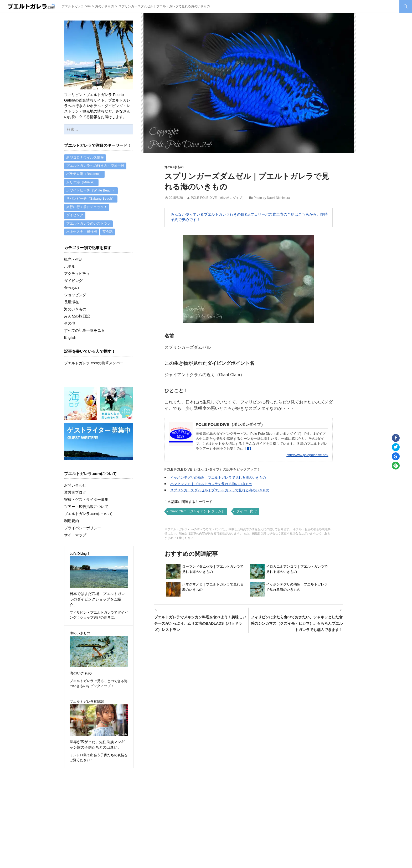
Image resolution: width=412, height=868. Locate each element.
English (70, 341)
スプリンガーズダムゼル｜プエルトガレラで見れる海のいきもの (220, 490)
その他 (70, 327)
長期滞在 (71, 306)
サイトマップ (75, 539)
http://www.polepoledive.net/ (307, 455)
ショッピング (75, 299)
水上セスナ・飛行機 (82, 236)
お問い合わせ (75, 489)
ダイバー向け (247, 511)
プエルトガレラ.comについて (88, 518)
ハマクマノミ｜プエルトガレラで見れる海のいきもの (211, 484)
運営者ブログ (75, 496)
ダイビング (75, 218)
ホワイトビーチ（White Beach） (91, 192)
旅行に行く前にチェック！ (87, 210)
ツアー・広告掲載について (86, 511)
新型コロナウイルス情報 (85, 158)
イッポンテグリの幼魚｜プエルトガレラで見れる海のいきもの (218, 478)
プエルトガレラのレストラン (88, 227)
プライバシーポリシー (83, 532)
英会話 (108, 236)
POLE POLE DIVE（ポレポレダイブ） (218, 198)
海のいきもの (174, 167)
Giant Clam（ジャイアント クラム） (197, 511)
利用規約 (71, 525)
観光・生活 (73, 263)
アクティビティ (77, 277)
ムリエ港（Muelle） (81, 184)
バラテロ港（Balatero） (84, 175)
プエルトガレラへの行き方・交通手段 (95, 166)
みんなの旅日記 (77, 320)
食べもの (71, 292)
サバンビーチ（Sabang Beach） (91, 201)
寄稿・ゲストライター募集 (86, 503)
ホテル (70, 270)
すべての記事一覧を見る (84, 334)
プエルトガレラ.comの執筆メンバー (94, 367)
